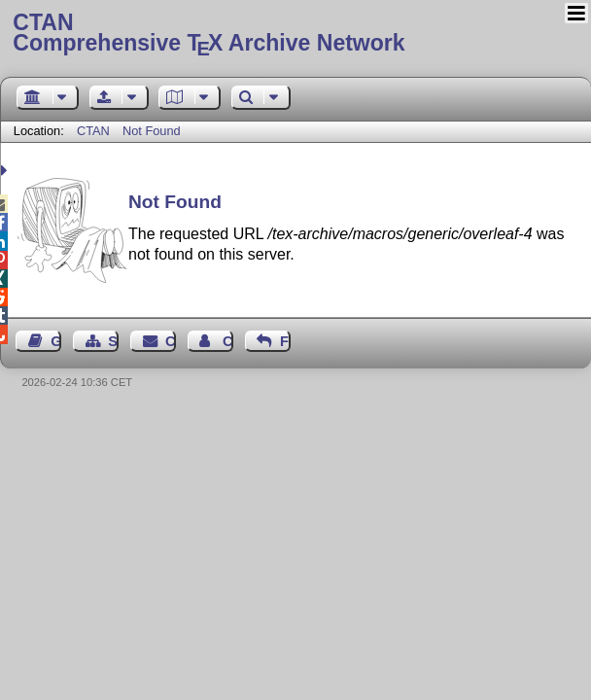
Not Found (152, 131)
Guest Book (56, 341)
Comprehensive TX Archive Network (295, 34)
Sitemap (113, 341)
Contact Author (228, 341)
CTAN (93, 131)
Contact (171, 341)
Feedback (285, 341)
